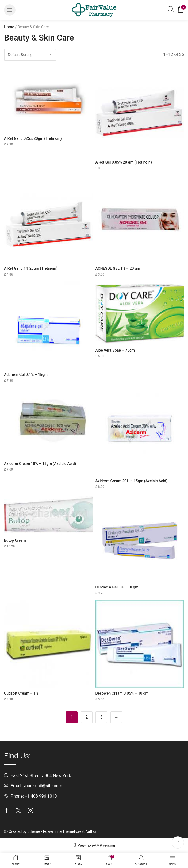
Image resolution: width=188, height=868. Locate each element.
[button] (10, 10)
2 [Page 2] (87, 717)
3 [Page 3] (101, 717)
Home (9, 27)
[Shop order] (30, 55)
